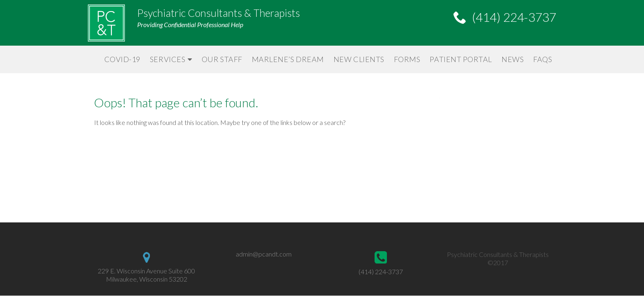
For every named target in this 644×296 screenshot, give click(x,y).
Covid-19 (122, 59)
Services (168, 59)
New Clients (359, 59)
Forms (407, 59)
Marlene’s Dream (288, 59)
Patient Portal (461, 59)
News (513, 59)
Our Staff (222, 59)
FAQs (543, 59)
